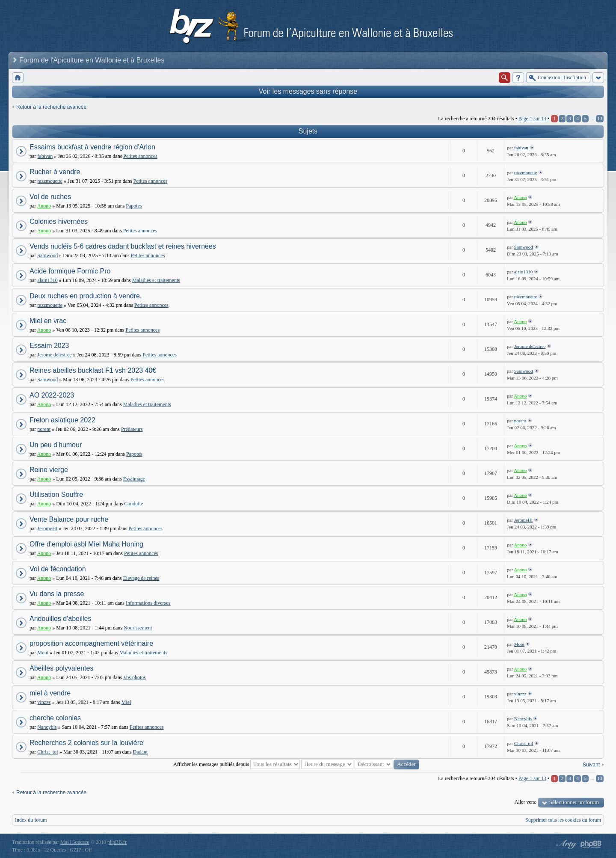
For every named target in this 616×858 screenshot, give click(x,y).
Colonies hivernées (59, 221)
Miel (126, 702)
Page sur (532, 119)
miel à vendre (50, 693)
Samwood (47, 255)
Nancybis (47, 727)
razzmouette (50, 181)
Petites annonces (140, 156)
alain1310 (47, 280)
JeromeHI (47, 528)
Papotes (134, 206)
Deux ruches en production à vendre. (86, 296)
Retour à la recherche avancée (51, 107)
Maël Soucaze (75, 842)
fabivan (45, 156)
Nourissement (138, 628)
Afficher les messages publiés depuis (237, 764)
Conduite (133, 504)
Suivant (591, 765)
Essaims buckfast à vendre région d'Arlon (92, 147)
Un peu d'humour (56, 445)
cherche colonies (55, 718)
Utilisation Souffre (56, 494)
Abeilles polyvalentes (61, 668)
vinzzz (44, 702)
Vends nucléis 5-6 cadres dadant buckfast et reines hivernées (123, 246)
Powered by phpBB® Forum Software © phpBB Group (591, 844)
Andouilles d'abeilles (60, 619)
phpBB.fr (117, 842)
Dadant (141, 752)
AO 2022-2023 (52, 395)
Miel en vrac (48, 321)
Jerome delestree (54, 355)
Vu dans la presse (57, 594)
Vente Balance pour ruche (69, 519)
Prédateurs (132, 429)
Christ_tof (48, 752)
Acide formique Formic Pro (70, 271)
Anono (44, 206)
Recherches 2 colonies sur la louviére (86, 743)
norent (44, 429)
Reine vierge (49, 470)
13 (600, 119)
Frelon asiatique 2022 (62, 420)
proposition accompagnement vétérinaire (91, 643)
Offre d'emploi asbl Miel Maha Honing (86, 544)
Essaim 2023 (49, 346)
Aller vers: (526, 802)
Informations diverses (148, 603)
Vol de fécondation (58, 569)
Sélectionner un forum (574, 802)
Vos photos (135, 677)
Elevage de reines (141, 578)
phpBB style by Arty (566, 844)
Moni (43, 653)
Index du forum (31, 820)
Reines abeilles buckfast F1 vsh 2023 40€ (93, 370)
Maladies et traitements (156, 280)
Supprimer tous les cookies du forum (563, 820)
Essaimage (134, 479)
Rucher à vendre (55, 172)
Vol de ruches (50, 197)
